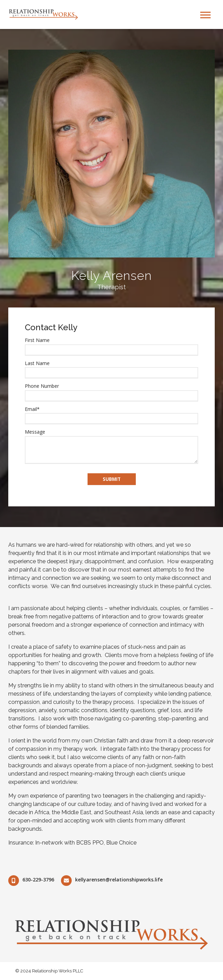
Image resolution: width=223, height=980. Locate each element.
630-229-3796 (38, 880)
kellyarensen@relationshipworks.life (119, 880)
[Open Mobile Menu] (205, 14)
